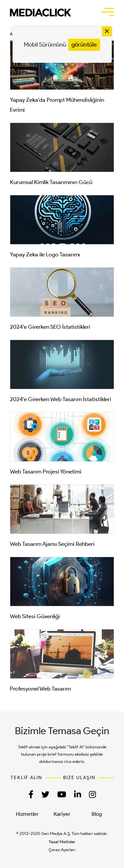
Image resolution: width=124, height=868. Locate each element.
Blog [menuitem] (97, 814)
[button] (107, 12)
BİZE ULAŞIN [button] (79, 778)
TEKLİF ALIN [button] (26, 778)
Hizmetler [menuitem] (27, 814)
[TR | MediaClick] (41, 12)
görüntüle (84, 45)
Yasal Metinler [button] (62, 842)
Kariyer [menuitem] (62, 814)
